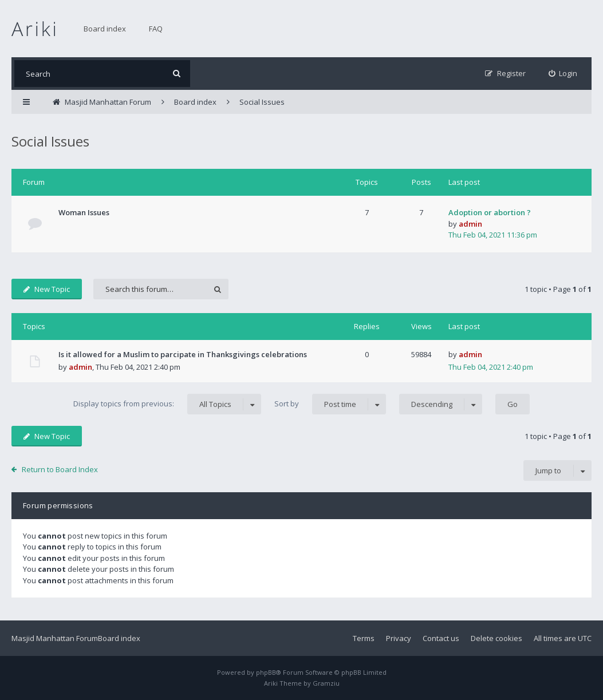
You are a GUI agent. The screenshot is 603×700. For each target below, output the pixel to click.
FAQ (156, 29)
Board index (105, 29)
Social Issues (50, 141)
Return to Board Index (60, 469)
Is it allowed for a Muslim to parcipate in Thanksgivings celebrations (183, 354)
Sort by (330, 404)
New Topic (47, 289)
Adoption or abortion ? (490, 212)
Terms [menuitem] (364, 638)
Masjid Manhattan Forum (55, 638)
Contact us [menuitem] (441, 638)
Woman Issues (84, 212)
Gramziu (326, 683)
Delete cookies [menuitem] (496, 638)
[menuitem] (563, 74)
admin (470, 224)
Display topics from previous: (167, 404)
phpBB (266, 672)
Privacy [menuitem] (399, 638)
